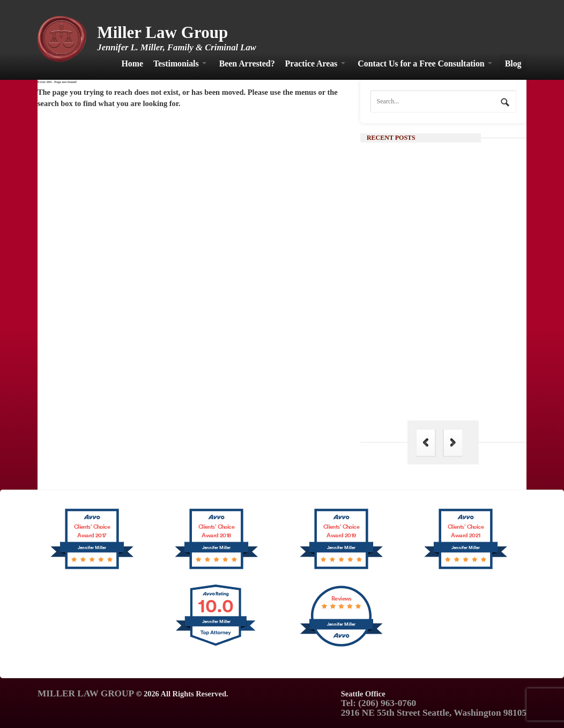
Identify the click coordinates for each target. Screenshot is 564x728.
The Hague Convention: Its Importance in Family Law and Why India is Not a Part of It (462, 383)
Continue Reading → (453, 310)
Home (132, 63)
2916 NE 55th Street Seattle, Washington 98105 (434, 713)
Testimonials (176, 63)
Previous (426, 443)
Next (453, 443)
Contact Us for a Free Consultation (421, 63)
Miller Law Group (162, 32)
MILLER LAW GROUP (86, 693)
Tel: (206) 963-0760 (379, 703)
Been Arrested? (247, 63)
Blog (513, 63)
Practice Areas (311, 63)
